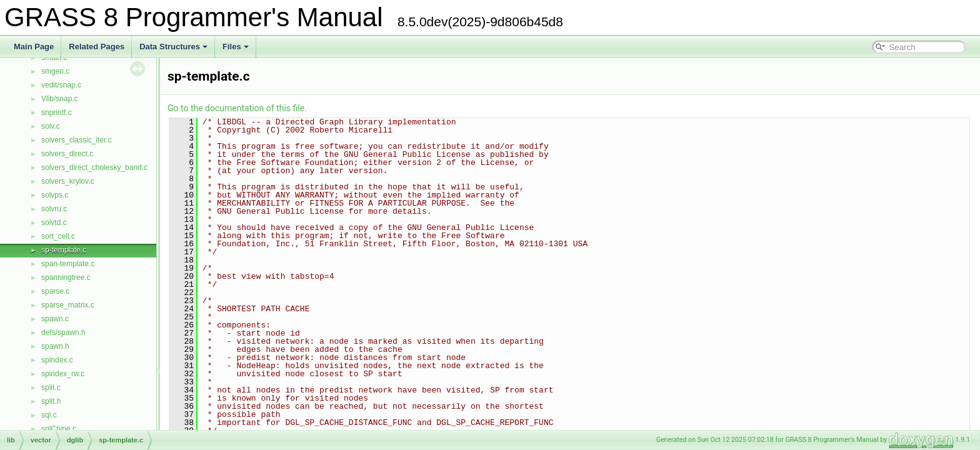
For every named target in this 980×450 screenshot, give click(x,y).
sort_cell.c (58, 236)
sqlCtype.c (59, 429)
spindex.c (57, 360)
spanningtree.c (66, 277)
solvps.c (55, 195)
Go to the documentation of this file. (237, 108)
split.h (51, 401)
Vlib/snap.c (60, 99)
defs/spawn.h (63, 332)
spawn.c (55, 319)
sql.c (49, 415)
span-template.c (68, 264)
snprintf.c (57, 112)
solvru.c (54, 209)
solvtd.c (54, 222)
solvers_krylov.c (67, 181)
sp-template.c (64, 250)
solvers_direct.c (67, 154)
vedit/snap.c (61, 85)
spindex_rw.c (63, 374)
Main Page (34, 47)
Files (236, 47)
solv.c (51, 126)
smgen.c (55, 71)
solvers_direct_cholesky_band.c (94, 167)
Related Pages (97, 47)
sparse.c (55, 291)
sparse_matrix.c (68, 305)
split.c (51, 387)
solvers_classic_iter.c (77, 140)
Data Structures (173, 47)
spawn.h (55, 346)
